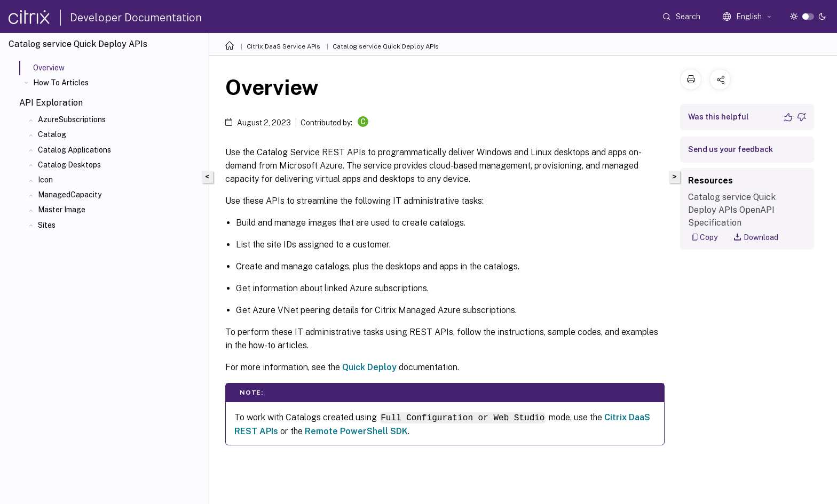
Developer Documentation (136, 18)
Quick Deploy (369, 367)
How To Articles (61, 83)
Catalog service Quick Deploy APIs (386, 46)
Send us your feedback (731, 149)
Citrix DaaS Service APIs (283, 46)
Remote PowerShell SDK (356, 431)
